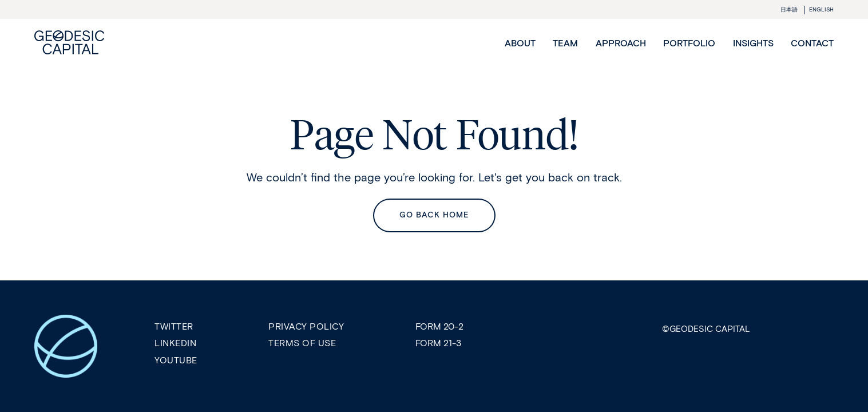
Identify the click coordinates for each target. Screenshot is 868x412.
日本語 (789, 9)
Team (565, 43)
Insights (753, 43)
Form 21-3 (438, 343)
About (520, 43)
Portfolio (689, 43)
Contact (812, 43)
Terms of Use (302, 343)
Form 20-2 (439, 326)
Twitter (174, 326)
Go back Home (434, 215)
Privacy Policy (306, 326)
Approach (621, 43)
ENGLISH (821, 9)
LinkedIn (175, 343)
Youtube (176, 360)
